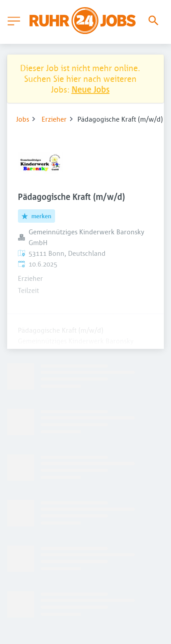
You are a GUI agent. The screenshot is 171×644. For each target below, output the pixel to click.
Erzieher (54, 119)
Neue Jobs (91, 89)
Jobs (23, 119)
